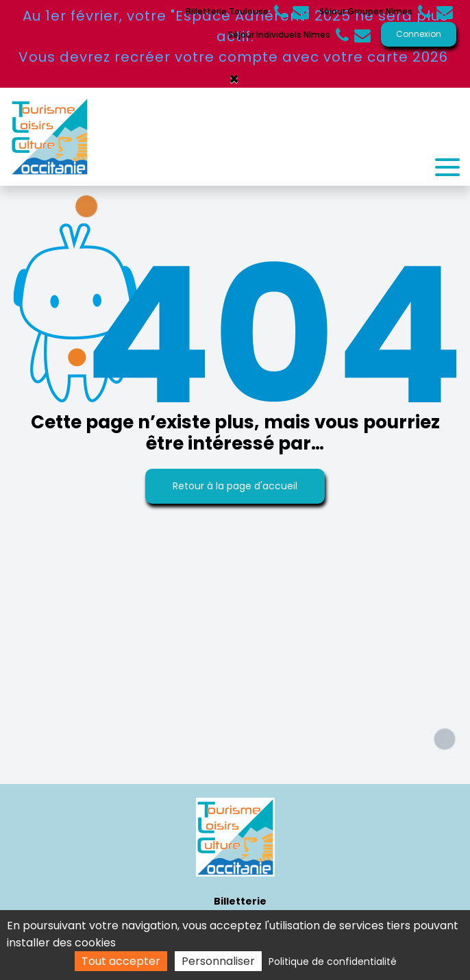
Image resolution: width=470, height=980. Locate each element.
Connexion (419, 34)
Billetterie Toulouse (236, 12)
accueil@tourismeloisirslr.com (362, 35)
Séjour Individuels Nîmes (288, 35)
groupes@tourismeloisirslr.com (445, 12)
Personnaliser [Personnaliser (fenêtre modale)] (218, 961)
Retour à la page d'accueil (235, 486)
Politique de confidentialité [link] (333, 961)
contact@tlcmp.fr (301, 12)
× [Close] (234, 79)
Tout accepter (121, 961)
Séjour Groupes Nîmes (375, 12)
